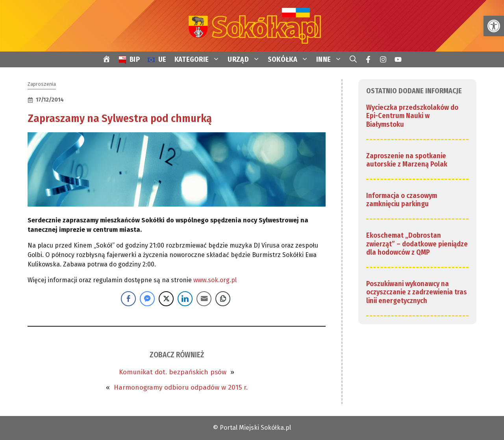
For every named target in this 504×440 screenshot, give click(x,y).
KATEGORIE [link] (199, 59)
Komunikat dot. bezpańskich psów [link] (173, 372)
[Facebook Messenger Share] (147, 299)
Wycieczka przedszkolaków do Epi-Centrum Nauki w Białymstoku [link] (412, 116)
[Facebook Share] (128, 299)
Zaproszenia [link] (42, 84)
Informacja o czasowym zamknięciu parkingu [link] (402, 200)
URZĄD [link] (246, 59)
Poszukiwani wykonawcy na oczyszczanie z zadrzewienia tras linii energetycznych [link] (417, 292)
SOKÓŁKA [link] (290, 59)
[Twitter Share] (166, 299)
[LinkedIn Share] (185, 299)
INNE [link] (331, 59)
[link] (494, 26)
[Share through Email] (204, 299)
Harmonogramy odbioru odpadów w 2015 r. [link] (181, 387)
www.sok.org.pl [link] (215, 280)
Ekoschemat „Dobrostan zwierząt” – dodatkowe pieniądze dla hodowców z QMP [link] (417, 244)
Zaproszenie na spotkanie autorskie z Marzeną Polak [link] (407, 160)
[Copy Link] (223, 299)
